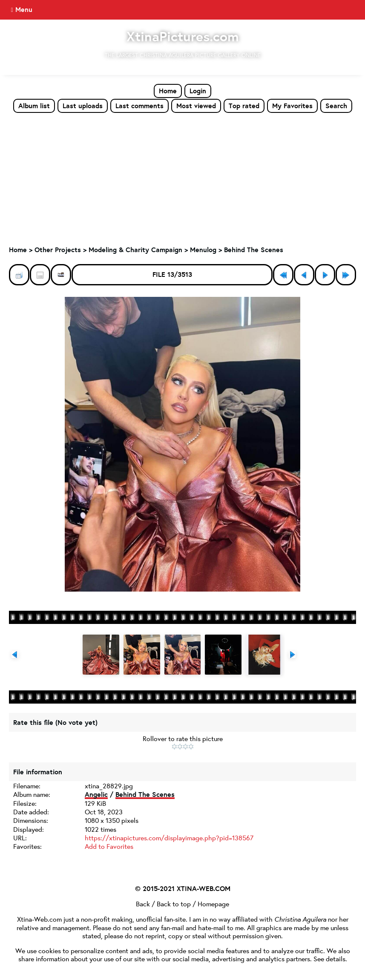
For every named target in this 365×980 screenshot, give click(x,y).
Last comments (139, 106)
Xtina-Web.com (39, 919)
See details (329, 958)
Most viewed (196, 106)
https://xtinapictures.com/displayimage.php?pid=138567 (169, 838)
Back (143, 904)
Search (336, 106)
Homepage (213, 904)
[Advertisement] (182, 177)
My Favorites (292, 106)
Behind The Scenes (254, 250)
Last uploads (83, 106)
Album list (34, 106)
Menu (24, 9)
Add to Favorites (109, 846)
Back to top (174, 904)
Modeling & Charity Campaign (135, 250)
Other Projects (58, 250)
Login (198, 91)
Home (168, 91)
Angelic (96, 794)
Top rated (244, 106)
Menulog (203, 250)
